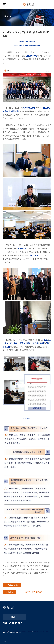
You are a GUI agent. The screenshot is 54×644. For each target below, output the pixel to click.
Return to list (13, 585)
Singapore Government (11, 631)
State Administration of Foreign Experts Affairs (27, 631)
